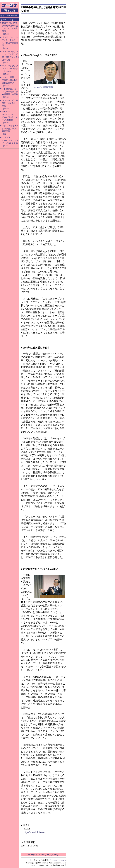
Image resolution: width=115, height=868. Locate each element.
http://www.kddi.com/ (34, 832)
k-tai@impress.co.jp (58, 860)
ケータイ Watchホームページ (44, 855)
